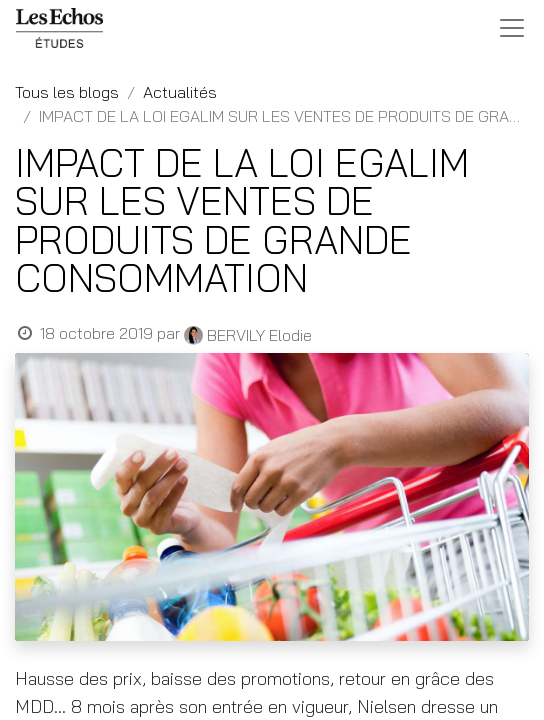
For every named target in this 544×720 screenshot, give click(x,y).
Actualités (180, 92)
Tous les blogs (67, 92)
